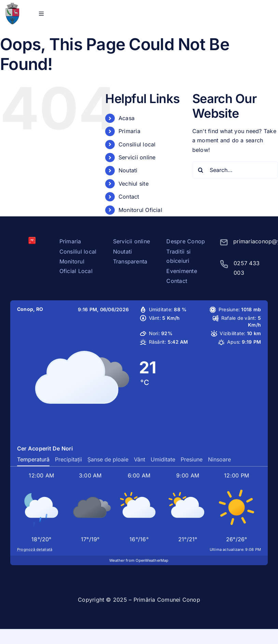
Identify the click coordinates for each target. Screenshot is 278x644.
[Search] (201, 170)
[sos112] (32, 240)
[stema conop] (12, 5)
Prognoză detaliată (35, 549)
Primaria (129, 131)
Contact (129, 197)
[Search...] (235, 170)
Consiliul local (137, 144)
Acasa (127, 118)
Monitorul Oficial (140, 210)
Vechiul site (134, 184)
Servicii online (137, 157)
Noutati (128, 170)
